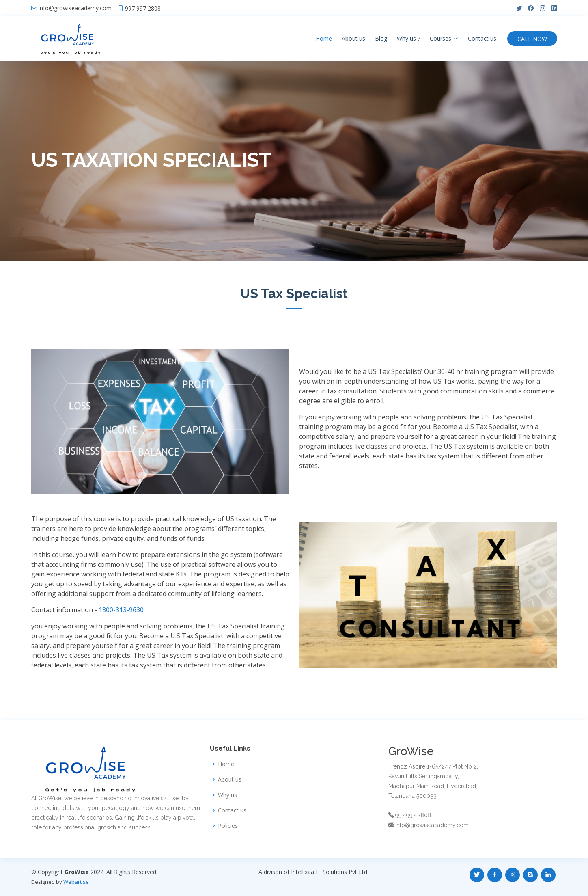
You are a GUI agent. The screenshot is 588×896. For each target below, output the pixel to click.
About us (353, 38)
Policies (228, 826)
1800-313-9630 (121, 610)
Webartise (76, 882)
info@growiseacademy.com (75, 8)
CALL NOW (532, 39)
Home (324, 38)
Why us (227, 795)
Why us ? (408, 38)
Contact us (482, 38)
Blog (381, 38)
